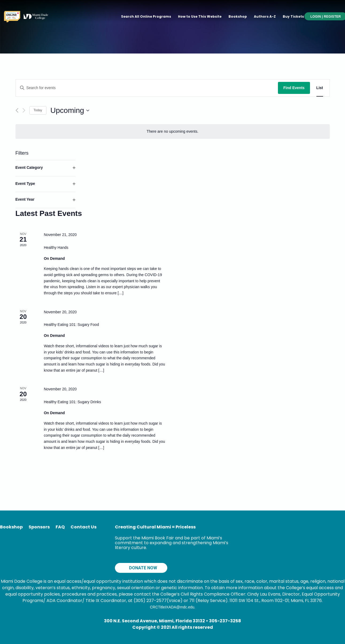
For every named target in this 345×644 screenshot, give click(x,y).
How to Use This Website (200, 16)
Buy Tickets (293, 16)
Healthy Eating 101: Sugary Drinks (72, 402)
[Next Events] (24, 110)
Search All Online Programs (146, 16)
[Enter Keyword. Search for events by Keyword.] (147, 88)
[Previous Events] (17, 110)
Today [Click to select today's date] (38, 110)
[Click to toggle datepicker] (70, 110)
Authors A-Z (265, 16)
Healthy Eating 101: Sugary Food (71, 325)
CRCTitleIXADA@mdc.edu (172, 607)
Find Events (294, 88)
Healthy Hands (56, 247)
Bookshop (238, 16)
